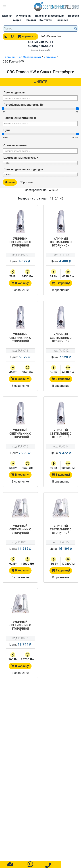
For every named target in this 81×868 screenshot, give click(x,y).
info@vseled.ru (51, 36)
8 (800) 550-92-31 (41, 46)
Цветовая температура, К (21, 158)
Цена (7, 130)
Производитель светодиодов (23, 169)
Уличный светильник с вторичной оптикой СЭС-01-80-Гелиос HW (61, 434)
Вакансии (62, 20)
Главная (7, 16)
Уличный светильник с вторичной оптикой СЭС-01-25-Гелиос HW (20, 242)
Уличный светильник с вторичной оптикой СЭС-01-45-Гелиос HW (20, 338)
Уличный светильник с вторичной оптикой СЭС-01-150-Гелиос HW (20, 625)
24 (57, 199)
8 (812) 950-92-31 (41, 42)
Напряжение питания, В (20, 118)
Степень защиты (15, 145)
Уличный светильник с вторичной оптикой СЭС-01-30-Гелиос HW (61, 242)
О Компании (24, 16)
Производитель (14, 92)
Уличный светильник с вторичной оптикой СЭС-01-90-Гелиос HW (20, 530)
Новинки (30, 20)
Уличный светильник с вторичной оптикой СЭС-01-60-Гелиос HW (20, 434)
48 (62, 199)
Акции (17, 20)
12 (51, 199)
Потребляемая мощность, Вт (23, 105)
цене (54, 190)
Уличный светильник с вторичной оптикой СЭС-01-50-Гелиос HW (61, 338)
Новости (74, 16)
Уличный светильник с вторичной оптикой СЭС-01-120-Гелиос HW (61, 530)
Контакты (46, 20)
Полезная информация (50, 16)
